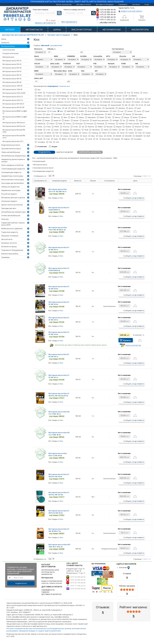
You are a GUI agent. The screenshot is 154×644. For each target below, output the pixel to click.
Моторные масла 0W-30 (12, 79)
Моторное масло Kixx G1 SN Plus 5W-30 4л (59, 475)
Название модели (59, 181)
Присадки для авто (9, 208)
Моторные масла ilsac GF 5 (13, 141)
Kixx (62, 198)
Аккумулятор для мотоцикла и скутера (13, 160)
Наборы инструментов (10, 187)
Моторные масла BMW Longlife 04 (15, 118)
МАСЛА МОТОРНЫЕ (82, 30)
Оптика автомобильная (11, 216)
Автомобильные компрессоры (13, 212)
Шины (4, 39)
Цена (135, 181)
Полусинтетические (11, 53)
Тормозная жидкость (10, 232)
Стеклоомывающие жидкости (13, 169)
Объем (93, 181)
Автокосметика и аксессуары (13, 180)
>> (150, 176)
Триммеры (6, 257)
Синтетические (9, 50)
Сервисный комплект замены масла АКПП (13, 224)
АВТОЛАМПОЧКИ (112, 30)
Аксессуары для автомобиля (12, 183)
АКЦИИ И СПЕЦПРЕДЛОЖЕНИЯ (52, 581)
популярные (53, 86)
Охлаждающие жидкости (11, 172)
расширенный (56, 45)
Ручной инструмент (9, 194)
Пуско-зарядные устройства (12, 165)
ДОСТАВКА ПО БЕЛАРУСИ (51, 594)
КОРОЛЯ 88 (125, 568)
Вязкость (78, 181)
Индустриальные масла (11, 145)
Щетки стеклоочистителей (12, 205)
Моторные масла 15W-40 (12, 89)
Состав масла (109, 181)
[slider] (127, 590)
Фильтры (5, 219)
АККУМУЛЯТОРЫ (47, 574)
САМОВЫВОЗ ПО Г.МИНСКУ (48, 591)
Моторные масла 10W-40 (12, 86)
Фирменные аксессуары (11, 190)
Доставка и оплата (84, 4)
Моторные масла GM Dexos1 (14, 123)
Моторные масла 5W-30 (12, 64)
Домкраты (5, 43)
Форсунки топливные (10, 236)
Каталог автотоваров (59, 35)
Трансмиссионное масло (11, 149)
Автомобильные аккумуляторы (14, 156)
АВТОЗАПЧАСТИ (34, 30)
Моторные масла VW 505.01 (13, 104)
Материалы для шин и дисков (13, 198)
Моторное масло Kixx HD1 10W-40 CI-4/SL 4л (59, 546)
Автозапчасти (7, 239)
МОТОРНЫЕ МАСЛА (48, 572)
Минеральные (8, 57)
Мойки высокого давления (12, 229)
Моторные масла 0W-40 (12, 82)
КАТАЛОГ (10, 30)
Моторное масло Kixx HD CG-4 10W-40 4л (59, 434)
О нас (147, 4)
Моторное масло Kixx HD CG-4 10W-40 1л (59, 413)
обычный (45, 45)
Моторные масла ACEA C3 (13, 100)
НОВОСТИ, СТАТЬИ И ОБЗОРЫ (52, 583)
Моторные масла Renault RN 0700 (14, 131)
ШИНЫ (57, 30)
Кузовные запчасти (9, 243)
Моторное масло (8, 46)
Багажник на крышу (9, 247)
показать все (65, 86)
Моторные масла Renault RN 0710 (14, 137)
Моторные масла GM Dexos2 (14, 126)
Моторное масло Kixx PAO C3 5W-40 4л (58, 454)
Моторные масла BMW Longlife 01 (15, 112)
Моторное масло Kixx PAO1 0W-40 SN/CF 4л (58, 229)
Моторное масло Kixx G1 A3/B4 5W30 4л (59, 269)
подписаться (21, 583)
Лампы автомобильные (11, 152)
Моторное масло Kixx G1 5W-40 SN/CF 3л (59, 530)
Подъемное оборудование (12, 250)
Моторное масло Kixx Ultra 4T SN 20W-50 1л (58, 190)
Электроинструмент (9, 201)
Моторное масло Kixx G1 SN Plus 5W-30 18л (59, 494)
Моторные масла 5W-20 (12, 61)
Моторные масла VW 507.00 (13, 107)
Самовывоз (123, 4)
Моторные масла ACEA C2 (13, 97)
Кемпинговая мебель (10, 254)
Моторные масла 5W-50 (12, 71)
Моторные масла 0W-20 (12, 75)
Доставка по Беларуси (105, 4)
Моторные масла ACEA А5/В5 (14, 93)
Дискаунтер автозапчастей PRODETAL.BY (23, 35)
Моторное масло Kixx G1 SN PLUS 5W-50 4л (59, 512)
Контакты (136, 4)
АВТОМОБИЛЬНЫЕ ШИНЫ (50, 570)
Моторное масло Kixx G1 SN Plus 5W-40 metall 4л (59, 395)
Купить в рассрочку (64, 4)
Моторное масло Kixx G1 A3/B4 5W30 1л (59, 209)
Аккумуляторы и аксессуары (12, 176)
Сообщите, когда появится (134, 198)
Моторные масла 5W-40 (12, 68)
